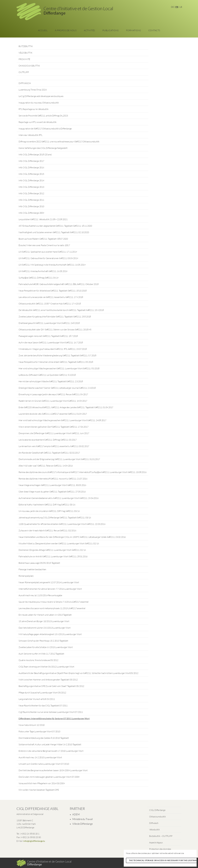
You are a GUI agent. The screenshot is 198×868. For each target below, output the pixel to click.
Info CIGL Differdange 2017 (31, 161)
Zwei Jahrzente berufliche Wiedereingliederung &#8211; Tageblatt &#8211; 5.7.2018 (57, 355)
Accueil (43, 30)
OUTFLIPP (24, 72)
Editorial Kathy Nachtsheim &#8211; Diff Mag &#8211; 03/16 (47, 505)
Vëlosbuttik (154, 830)
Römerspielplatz (26, 576)
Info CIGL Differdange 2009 (31, 213)
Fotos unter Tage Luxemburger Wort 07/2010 (39, 731)
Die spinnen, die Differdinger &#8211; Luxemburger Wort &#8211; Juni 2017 (54, 433)
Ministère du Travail (82, 819)
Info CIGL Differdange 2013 (31, 187)
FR (177, 7)
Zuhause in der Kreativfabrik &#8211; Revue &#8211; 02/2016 (47, 530)
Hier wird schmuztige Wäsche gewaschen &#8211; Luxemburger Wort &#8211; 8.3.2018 (59, 368)
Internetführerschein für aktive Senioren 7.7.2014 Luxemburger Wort (50, 589)
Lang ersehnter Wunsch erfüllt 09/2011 (37, 699)
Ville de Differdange (82, 824)
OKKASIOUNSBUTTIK (29, 66)
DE (172, 7)
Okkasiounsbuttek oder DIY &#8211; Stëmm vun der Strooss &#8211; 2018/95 (55, 330)
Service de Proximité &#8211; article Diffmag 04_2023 (43, 116)
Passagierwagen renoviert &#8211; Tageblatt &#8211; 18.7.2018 (48, 336)
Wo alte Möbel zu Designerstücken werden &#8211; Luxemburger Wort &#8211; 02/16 (59, 543)
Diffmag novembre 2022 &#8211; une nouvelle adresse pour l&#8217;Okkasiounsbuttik (59, 142)
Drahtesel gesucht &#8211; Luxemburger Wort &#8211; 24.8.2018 (49, 323)
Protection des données (160, 849)
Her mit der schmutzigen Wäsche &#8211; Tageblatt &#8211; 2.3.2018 (51, 381)
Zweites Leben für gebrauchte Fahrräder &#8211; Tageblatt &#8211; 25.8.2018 (55, 317)
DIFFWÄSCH (25, 83)
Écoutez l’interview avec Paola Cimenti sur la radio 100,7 (44, 245)
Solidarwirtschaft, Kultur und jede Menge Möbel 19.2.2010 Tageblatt (50, 744)
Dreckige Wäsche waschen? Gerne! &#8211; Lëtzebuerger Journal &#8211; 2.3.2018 (57, 388)
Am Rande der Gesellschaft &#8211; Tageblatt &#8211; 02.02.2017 (49, 453)
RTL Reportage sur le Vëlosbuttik (34, 109)
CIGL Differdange (157, 810)
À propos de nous (66, 30)
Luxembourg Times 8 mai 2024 (33, 90)
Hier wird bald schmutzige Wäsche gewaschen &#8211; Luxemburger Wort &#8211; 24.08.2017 (62, 420)
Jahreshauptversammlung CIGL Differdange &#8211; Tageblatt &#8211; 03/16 (55, 518)
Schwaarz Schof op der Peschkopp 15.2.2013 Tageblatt (43, 641)
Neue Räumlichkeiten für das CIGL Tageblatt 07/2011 (43, 706)
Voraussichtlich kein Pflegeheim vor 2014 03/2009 (42, 783)
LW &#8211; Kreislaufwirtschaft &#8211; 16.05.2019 (43, 271)
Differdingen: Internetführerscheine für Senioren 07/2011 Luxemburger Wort (54, 718)
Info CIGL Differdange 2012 (31, 193)
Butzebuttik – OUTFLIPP (161, 836)
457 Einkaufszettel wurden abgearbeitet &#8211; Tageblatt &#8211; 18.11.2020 (55, 226)
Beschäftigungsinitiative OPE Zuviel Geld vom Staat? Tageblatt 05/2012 (51, 686)
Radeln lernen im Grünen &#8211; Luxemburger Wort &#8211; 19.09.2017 (53, 401)
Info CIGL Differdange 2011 (31, 200)
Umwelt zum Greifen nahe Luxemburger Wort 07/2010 (44, 764)
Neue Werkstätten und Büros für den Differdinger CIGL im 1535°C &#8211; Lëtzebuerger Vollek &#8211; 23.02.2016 (72, 537)
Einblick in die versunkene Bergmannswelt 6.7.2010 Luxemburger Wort (51, 751)
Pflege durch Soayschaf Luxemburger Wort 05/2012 (42, 693)
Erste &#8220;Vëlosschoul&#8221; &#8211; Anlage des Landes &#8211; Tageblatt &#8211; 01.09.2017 (66, 407)
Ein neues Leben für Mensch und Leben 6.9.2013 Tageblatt (45, 615)
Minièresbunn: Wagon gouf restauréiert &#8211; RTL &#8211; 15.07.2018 (53, 349)
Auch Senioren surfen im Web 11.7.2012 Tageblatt (41, 654)
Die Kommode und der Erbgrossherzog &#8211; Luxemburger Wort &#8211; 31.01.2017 (59, 459)
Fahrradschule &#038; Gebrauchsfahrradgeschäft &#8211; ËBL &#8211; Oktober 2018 (59, 284)
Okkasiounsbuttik (158, 817)
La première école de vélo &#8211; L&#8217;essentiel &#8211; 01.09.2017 (53, 414)
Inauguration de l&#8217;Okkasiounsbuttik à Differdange (45, 129)
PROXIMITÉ (24, 59)
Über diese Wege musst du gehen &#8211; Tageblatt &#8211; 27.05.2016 (52, 492)
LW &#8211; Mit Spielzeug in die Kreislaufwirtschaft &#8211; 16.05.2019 (52, 265)
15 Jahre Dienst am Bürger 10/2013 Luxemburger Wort (44, 621)
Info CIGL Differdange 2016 (31, 167)
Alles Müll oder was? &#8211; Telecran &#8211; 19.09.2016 (46, 466)
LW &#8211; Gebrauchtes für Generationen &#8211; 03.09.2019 (48, 258)
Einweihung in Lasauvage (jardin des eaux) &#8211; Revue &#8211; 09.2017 (53, 394)
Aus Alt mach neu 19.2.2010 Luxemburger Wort (40, 757)
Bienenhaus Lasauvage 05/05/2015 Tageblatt (39, 563)
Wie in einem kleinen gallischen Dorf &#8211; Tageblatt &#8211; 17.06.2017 (53, 427)
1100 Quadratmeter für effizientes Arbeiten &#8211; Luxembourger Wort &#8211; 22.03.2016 (62, 524)
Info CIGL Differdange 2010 (31, 206)
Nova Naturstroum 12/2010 (32, 725)
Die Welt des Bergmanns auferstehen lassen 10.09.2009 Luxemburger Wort (53, 770)
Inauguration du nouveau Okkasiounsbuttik (39, 103)
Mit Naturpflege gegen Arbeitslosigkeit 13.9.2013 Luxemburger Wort (50, 634)
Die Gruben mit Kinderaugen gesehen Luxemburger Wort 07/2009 (49, 777)
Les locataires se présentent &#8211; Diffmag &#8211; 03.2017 (48, 440)
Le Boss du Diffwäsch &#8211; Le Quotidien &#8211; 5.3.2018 (47, 375)
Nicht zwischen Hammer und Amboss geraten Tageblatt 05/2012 (48, 680)
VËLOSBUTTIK (26, 53)
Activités (89, 30)
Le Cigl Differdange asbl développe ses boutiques (41, 96)
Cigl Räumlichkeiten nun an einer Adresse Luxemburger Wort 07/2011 (51, 712)
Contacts (154, 30)
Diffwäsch (154, 823)
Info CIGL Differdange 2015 (31, 174)
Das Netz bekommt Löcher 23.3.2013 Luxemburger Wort (45, 628)
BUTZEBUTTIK (26, 46)
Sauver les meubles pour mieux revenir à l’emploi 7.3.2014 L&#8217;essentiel (54, 602)
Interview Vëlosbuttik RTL (30, 135)
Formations (134, 30)
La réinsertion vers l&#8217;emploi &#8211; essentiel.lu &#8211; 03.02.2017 (54, 446)
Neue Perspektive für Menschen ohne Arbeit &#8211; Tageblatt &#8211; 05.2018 (56, 362)
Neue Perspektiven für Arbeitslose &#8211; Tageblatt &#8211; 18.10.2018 (53, 291)
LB (181, 7)
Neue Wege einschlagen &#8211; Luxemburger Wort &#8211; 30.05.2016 (52, 485)
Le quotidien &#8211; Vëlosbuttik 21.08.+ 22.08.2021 (43, 219)
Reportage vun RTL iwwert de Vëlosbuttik (38, 122)
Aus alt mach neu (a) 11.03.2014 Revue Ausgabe (40, 595)
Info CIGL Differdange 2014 (31, 180)
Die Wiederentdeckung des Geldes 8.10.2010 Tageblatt (44, 738)
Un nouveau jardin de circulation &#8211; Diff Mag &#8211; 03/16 (49, 511)
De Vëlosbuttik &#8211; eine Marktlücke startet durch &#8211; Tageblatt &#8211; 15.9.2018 (61, 310)
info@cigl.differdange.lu (34, 841)
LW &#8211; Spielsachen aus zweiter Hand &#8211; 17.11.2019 (48, 252)
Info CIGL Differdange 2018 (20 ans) (35, 154)
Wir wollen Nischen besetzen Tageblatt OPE (39, 790)
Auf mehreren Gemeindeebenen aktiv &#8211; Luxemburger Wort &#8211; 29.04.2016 (59, 498)
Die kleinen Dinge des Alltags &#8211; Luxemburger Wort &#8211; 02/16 (52, 550)
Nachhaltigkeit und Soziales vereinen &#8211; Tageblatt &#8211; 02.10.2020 (54, 232)
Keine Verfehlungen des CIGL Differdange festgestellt (43, 148)
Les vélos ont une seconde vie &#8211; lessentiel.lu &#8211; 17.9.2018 (51, 297)
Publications (111, 30)
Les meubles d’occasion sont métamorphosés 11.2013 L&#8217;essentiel (52, 608)
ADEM (76, 814)
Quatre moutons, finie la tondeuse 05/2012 (38, 660)
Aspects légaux (156, 842)
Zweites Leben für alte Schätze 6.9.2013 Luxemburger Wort (46, 647)
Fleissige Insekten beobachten (32, 569)
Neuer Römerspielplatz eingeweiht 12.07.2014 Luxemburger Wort (49, 582)
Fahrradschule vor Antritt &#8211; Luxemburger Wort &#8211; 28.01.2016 (53, 556)
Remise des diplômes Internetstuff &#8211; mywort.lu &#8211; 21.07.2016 (53, 479)
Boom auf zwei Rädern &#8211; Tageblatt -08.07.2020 (43, 239)
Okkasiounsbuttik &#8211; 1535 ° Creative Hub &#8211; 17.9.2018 (50, 304)
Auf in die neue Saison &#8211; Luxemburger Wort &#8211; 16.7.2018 (51, 342)
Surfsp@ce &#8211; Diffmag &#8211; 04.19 (38, 278)
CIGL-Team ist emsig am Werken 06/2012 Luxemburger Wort (46, 667)
